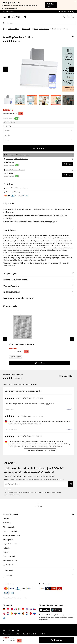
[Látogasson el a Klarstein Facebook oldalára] (9, 630)
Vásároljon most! (50, 5)
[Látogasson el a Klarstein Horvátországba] (8, 613)
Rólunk (43, 634)
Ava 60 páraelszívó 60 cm (60, 29)
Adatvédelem (7, 490)
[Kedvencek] (68, 17)
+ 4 (68, 100)
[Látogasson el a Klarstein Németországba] (4, 609)
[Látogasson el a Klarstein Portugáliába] (31, 613)
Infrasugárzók (8, 540)
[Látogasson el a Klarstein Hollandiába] (27, 613)
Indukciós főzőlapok (10, 561)
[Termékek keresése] (38, 23)
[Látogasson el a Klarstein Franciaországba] (16, 609)
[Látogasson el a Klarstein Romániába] (12, 613)
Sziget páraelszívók (10, 531)
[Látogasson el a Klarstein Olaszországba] (19, 609)
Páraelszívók (26, 29)
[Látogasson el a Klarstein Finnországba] (19, 613)
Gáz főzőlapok (8, 565)
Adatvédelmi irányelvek (46, 617)
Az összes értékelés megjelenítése (41, 450)
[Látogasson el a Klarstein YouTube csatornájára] (13, 630)
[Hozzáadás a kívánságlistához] (73, 36)
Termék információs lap (8, 118)
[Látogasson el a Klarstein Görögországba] (4, 618)
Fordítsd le (69, 410)
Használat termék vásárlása (15, 170)
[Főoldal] (5, 29)
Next (72, 69)
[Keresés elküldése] (3, 23)
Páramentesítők (9, 527)
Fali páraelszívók (9, 556)
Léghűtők (6, 552)
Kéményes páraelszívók (41, 29)
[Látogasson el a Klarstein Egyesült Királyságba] (27, 609)
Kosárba (39, 148)
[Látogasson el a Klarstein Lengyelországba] (4, 613)
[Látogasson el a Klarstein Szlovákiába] (31, 609)
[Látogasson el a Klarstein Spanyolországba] (23, 609)
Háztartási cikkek (13, 29)
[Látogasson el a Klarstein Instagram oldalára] (4, 630)
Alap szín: (6, 136)
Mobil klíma (7, 523)
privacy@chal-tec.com (10, 495)
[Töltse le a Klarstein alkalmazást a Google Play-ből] (57, 610)
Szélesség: (7, 126)
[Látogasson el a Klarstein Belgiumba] (23, 613)
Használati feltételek (30, 634)
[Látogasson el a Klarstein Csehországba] (34, 609)
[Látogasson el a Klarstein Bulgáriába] (16, 613)
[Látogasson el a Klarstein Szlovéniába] (34, 613)
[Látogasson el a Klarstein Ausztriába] (8, 609)
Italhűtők (6, 548)
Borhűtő (6, 519)
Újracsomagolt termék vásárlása (17, 159)
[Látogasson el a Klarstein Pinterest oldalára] (18, 630)
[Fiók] (64, 17)
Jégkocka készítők (10, 544)
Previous (5, 69)
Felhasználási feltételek (62, 617)
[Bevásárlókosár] (73, 17)
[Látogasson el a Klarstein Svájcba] (12, 609)
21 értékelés (17, 41)
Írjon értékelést (65, 376)
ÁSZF (18, 634)
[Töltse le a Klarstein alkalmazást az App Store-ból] (45, 610)
